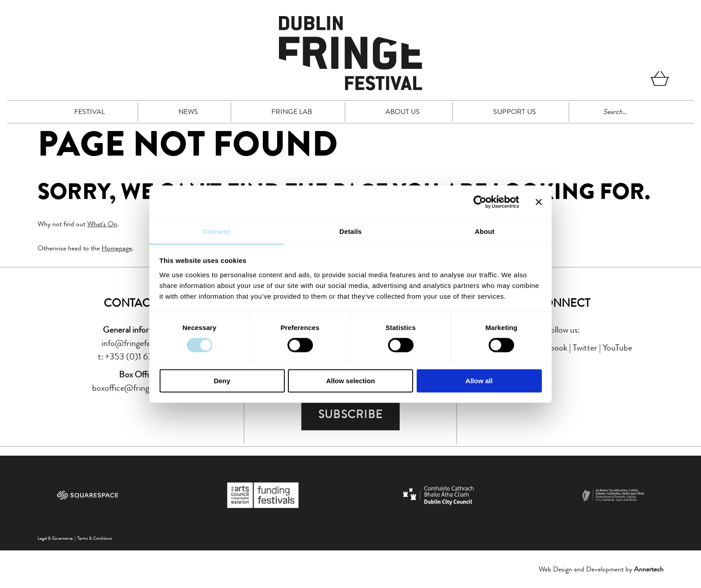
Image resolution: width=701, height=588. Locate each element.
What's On (102, 224)
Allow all (479, 381)
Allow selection (350, 381)
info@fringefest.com (138, 343)
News (188, 112)
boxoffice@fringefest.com (138, 388)
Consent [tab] (217, 231)
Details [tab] (350, 231)
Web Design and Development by (601, 569)
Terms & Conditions (95, 538)
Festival (90, 112)
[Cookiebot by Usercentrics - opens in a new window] (480, 202)
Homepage (117, 248)
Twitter (585, 348)
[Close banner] (539, 202)
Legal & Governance (55, 538)
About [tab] (485, 231)
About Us (403, 112)
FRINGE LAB (292, 112)
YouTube (617, 348)
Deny (222, 381)
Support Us (515, 112)
